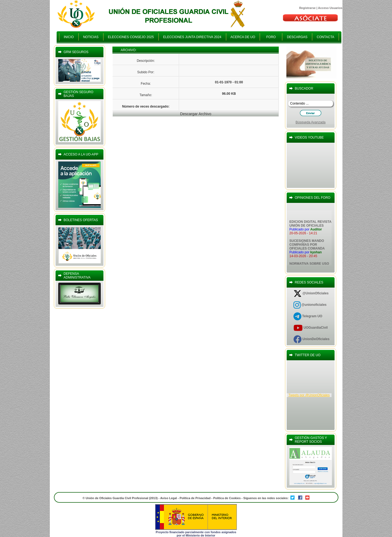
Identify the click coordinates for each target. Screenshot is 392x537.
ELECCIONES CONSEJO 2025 (131, 37)
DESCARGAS (297, 37)
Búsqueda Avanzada (311, 122)
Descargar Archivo (196, 114)
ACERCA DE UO (243, 37)
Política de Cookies (227, 498)
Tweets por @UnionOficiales (309, 395)
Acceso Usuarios (330, 8)
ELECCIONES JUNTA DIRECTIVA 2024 (192, 37)
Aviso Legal (169, 498)
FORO (271, 37)
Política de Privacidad (195, 498)
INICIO (69, 37)
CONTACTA (325, 37)
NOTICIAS (91, 37)
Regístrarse (307, 8)
